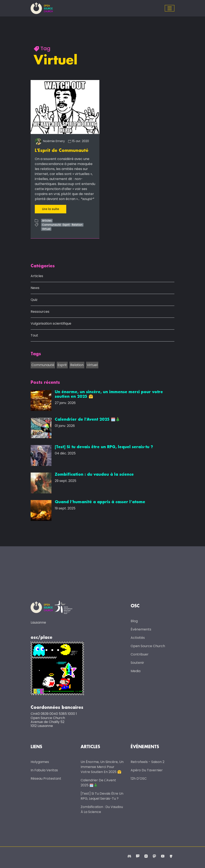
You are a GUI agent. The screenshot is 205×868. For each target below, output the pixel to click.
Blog (134, 621)
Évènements (141, 629)
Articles (47, 221)
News (35, 288)
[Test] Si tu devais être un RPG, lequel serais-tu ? (102, 796)
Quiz (34, 300)
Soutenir (137, 662)
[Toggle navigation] (170, 8)
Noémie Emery (50, 141)
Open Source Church (148, 646)
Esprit (66, 225)
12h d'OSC (139, 778)
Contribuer (140, 654)
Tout (34, 335)
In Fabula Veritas (44, 770)
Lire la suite (51, 209)
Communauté (51, 225)
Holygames (40, 761)
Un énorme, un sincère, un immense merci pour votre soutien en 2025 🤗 (102, 766)
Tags (36, 354)
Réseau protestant (46, 778)
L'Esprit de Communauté (62, 151)
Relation (77, 225)
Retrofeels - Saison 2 (147, 761)
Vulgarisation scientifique (51, 323)
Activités (138, 637)
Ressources (40, 312)
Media (136, 671)
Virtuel (46, 229)
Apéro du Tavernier (147, 770)
